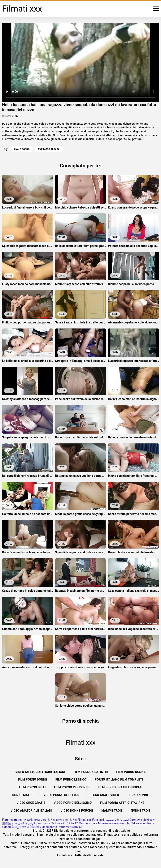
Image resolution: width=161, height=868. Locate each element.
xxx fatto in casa (49, 149)
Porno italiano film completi (119, 779)
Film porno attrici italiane (122, 803)
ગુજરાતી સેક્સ (31, 820)
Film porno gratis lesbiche (120, 787)
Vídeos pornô (48, 827)
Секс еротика (88, 823)
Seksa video (139, 823)
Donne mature (24, 795)
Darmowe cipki (139, 820)
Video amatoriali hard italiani (40, 772)
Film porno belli (32, 787)
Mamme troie (112, 811)
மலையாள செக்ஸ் (48, 823)
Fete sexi (98, 820)
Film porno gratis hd (91, 772)
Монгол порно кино (112, 823)
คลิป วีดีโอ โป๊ (69, 823)
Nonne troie (141, 811)
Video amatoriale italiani (31, 811)
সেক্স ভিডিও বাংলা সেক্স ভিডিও (59, 820)
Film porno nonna (131, 772)
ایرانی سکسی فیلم (23, 823)
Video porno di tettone (62, 795)
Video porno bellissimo (73, 803)
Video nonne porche (77, 811)
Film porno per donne (72, 787)
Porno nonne (138, 795)
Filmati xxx (85, 820)
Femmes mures (12, 820)
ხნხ (128, 823)
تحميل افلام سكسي (117, 820)
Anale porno (22, 149)
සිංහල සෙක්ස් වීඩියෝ (25, 827)
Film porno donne (32, 779)
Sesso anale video (104, 795)
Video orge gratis (31, 803)
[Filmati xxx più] (156, 9)
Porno (62, 827)
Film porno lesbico (71, 779)
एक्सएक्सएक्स (74, 827)
